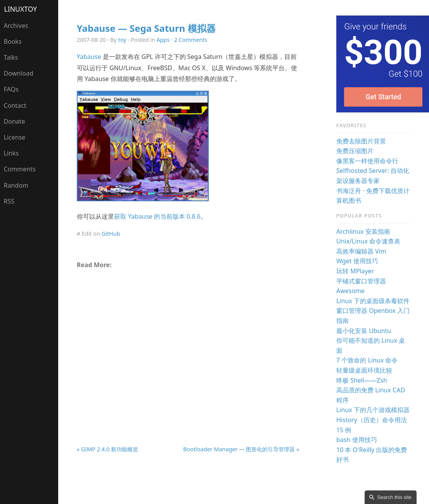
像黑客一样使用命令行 (367, 161)
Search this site (394, 497)
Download (19, 73)
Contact (15, 105)
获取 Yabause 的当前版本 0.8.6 (157, 216)
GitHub (111, 234)
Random (16, 185)
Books (13, 41)
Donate (15, 121)
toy (122, 40)
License (15, 137)
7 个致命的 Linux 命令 (367, 360)
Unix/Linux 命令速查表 (368, 241)
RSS (9, 201)
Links (11, 153)
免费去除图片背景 (361, 141)
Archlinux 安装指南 (363, 231)
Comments (20, 169)
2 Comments (191, 40)
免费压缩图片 (355, 151)
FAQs (11, 89)
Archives (16, 26)
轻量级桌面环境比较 (364, 370)
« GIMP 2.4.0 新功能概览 (107, 449)
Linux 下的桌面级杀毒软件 (373, 301)
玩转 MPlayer (355, 271)
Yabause (89, 57)
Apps (163, 40)
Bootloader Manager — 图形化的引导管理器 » (241, 449)
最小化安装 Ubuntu (364, 331)
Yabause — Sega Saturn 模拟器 (146, 28)
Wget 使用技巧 (357, 261)
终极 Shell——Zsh (362, 380)
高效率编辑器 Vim (361, 251)
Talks (11, 57)
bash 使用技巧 (357, 440)
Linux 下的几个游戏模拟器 (373, 410)
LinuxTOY (21, 9)
